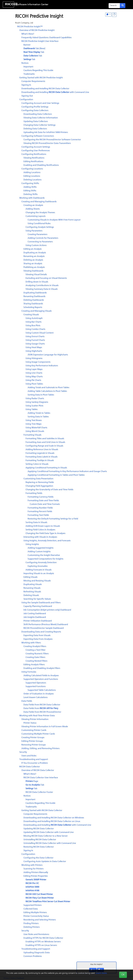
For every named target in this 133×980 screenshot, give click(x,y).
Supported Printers (33, 905)
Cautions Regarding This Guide (38, 70)
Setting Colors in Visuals (37, 464)
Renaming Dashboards (34, 296)
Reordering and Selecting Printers (40, 920)
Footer (39, 792)
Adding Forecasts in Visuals (39, 570)
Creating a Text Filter (36, 650)
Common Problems (33, 956)
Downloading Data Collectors (38, 114)
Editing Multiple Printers (35, 913)
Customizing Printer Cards (34, 730)
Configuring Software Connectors (38, 136)
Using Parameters (34, 231)
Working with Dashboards (32, 198)
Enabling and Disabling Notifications (41, 165)
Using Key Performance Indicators (42, 366)
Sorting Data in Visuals (36, 522)
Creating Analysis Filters (35, 646)
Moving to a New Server (46, 836)
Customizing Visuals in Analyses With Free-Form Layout (54, 220)
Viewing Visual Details (36, 275)
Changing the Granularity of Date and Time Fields (49, 490)
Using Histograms (34, 358)
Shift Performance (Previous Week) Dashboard (46, 625)
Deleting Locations (32, 180)
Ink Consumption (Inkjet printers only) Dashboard (47, 610)
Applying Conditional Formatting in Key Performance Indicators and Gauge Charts (67, 471)
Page (32, 781)
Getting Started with (41, 78)
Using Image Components (38, 362)
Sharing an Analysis (33, 264)
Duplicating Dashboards (35, 293)
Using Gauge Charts (35, 344)
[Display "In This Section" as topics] (114, 15)
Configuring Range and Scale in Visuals (44, 446)
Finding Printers (31, 923)
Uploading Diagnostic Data (37, 953)
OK (123, 975)
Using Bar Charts (34, 322)
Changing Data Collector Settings (39, 125)
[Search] (114, 6)
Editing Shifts (30, 191)
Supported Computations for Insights (45, 559)
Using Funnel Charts (35, 340)
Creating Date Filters (35, 657)
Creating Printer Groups (33, 738)
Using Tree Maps (34, 424)
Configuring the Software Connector (52, 140)
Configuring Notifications (34, 154)
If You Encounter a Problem (35, 763)
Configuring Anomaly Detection (41, 563)
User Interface (40, 41)
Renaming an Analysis (34, 256)
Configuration (26, 100)
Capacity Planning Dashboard (38, 606)
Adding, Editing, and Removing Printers (40, 749)
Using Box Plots (33, 326)
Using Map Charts (34, 377)
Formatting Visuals (32, 435)
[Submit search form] (123, 6)
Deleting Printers (32, 927)
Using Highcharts (34, 351)
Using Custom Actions (36, 245)
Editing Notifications (33, 162)
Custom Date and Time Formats (45, 504)
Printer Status (30, 723)
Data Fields (27, 701)
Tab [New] (34, 49)
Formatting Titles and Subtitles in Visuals (45, 439)
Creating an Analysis (33, 205)
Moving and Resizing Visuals (37, 581)
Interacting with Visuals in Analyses (40, 537)
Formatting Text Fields (38, 515)
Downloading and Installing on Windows (54, 818)
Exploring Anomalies (38, 566)
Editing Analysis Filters (34, 665)
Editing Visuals (30, 577)
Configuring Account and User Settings (40, 103)
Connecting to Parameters (40, 242)
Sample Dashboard (44, 628)
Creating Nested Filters (36, 661)
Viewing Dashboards (33, 271)
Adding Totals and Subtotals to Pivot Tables (48, 388)
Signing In (26, 85)
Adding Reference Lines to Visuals (42, 450)
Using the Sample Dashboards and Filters (41, 603)
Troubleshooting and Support (34, 759)
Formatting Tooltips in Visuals (40, 461)
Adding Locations (32, 173)
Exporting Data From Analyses (38, 639)
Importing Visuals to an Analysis (39, 574)
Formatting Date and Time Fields (43, 501)
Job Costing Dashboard (35, 614)
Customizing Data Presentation (38, 479)
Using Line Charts (34, 373)
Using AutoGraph (34, 318)
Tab (34, 52)
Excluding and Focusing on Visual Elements (46, 278)
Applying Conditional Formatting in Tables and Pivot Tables (56, 475)
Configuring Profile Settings (35, 107)
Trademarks (29, 74)
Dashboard (35, 617)
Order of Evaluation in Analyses (39, 694)
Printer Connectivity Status (36, 916)
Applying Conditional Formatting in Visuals (46, 468)
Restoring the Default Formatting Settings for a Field (53, 519)
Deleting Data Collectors (35, 129)
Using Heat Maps (34, 347)
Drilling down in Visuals (37, 282)
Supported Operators (36, 683)
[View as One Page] (108, 15)
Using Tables (32, 409)
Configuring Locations (32, 169)
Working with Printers (32, 865)
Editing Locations (32, 176)
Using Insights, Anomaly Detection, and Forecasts (47, 541)
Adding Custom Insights (39, 552)
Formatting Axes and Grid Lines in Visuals (45, 442)
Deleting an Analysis (33, 260)
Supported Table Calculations (42, 690)
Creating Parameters (37, 234)
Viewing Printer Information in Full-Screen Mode (45, 727)
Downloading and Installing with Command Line (55, 92)
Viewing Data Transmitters (47, 143)
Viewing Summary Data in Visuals (42, 289)
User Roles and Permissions (36, 934)
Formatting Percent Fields (40, 512)
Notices (25, 63)
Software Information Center (33, 5)
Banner (27, 45)
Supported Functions (36, 687)
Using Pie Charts (33, 380)
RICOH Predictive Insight (30, 27)
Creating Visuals (31, 315)
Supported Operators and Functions (41, 679)
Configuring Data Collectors (35, 111)
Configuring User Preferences (36, 151)
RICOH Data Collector (30, 767)
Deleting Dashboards (34, 300)
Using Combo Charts (35, 329)
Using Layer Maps (34, 369)
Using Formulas (29, 672)
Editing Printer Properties (36, 876)
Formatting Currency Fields (41, 497)
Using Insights (32, 544)
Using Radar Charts (35, 399)
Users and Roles (29, 756)
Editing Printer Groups (32, 741)
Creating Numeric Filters (37, 654)
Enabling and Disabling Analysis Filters (42, 668)
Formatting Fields (34, 493)
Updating (39, 829)
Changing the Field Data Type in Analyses (45, 533)
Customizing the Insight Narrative (44, 555)
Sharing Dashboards (33, 304)
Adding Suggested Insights (41, 548)
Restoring (39, 847)
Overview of (37, 30)
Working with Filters (31, 643)
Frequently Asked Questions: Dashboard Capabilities (46, 38)
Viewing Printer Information (35, 719)
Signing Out (27, 96)
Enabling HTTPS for (43, 938)
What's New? (28, 34)
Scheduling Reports (33, 307)
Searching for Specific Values (37, 599)
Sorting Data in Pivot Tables (41, 395)
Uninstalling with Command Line (50, 843)
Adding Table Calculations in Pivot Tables (47, 391)
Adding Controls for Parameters (43, 238)
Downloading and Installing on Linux (52, 821)
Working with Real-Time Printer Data (37, 716)
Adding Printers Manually (36, 872)
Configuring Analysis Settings (40, 227)
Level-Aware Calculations (36, 697)
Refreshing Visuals (32, 592)
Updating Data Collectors (36, 121)
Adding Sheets (33, 209)
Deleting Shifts (31, 194)
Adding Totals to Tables (39, 413)
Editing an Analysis (33, 249)
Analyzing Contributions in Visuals (42, 286)
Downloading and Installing (45, 89)
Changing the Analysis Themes (40, 213)
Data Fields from (42, 705)
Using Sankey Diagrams (37, 402)
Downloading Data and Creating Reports (41, 632)
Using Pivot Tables (34, 384)
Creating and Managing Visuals (36, 311)
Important (28, 67)
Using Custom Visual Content (40, 333)
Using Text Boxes (34, 420)
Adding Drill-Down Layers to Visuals (43, 526)
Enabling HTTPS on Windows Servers (43, 942)
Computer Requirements (33, 81)
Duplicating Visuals (33, 584)
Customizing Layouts (36, 216)
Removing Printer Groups (34, 745)
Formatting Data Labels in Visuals (41, 457)
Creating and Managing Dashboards (39, 202)
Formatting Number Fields (40, 508)
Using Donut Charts (35, 337)
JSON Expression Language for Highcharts (48, 355)
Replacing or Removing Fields (40, 482)
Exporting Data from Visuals (37, 635)
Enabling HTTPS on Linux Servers (41, 945)
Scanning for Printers (34, 869)
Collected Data (31, 909)
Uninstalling (40, 840)
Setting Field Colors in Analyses (40, 530)
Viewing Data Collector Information (41, 118)
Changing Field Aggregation (39, 486)
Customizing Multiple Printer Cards (38, 734)
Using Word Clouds (35, 431)
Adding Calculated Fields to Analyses (41, 676)
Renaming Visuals (32, 588)
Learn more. (102, 973)
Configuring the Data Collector (38, 858)
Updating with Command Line (49, 832)
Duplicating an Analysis (35, 253)
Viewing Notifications (34, 158)
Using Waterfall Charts (36, 428)
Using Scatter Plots (34, 406)
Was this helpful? (97, 964)
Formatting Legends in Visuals (40, 453)
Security (23, 752)
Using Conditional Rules (39, 224)
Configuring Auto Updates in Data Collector (45, 862)
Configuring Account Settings (36, 147)
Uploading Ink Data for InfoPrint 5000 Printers (46, 132)
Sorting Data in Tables (38, 417)
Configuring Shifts (30, 183)
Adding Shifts (30, 187)
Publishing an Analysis (34, 267)
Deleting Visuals (31, 595)
